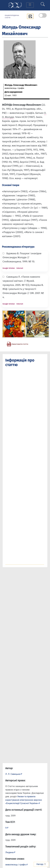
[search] (43, 3)
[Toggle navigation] (30, 5)
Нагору (41, 864)
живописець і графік (16, 865)
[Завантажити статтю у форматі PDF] (17, 344)
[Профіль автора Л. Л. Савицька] (14, 774)
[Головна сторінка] (15, 5)
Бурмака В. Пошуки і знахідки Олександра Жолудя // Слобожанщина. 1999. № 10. (22, 257)
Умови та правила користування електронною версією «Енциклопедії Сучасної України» (24, 800)
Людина (9, 852)
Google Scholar (9, 268)
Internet (20, 268)
